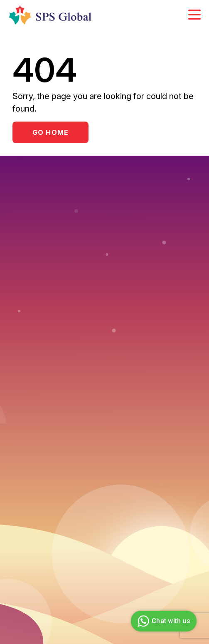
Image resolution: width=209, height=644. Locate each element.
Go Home (50, 132)
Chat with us (163, 621)
